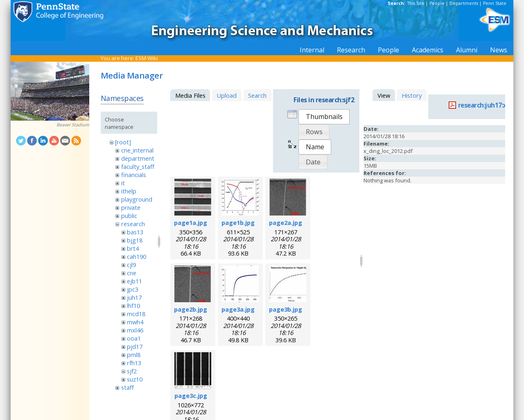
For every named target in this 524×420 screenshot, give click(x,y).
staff (128, 387)
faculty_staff (138, 166)
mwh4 (135, 322)
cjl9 (131, 265)
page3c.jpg (191, 395)
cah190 (137, 256)
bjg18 (135, 240)
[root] (123, 142)
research (133, 224)
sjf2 (132, 371)
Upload (227, 95)
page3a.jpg (238, 309)
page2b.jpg (191, 309)
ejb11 (134, 281)
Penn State (495, 3)
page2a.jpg (286, 222)
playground (137, 199)
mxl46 (135, 330)
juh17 (134, 297)
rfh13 (134, 363)
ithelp (129, 191)
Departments (464, 3)
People (437, 3)
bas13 (135, 232)
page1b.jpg (238, 222)
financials (134, 175)
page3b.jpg (286, 309)
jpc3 (133, 289)
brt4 (133, 248)
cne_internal (137, 150)
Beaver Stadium (73, 125)
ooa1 (134, 338)
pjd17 (135, 346)
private (131, 207)
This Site (416, 3)
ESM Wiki (147, 58)
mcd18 (136, 314)
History (412, 95)
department (138, 158)
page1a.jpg (191, 222)
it (123, 183)
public (129, 216)
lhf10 (133, 305)
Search (257, 95)
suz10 (135, 379)
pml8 (134, 355)
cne (132, 273)
